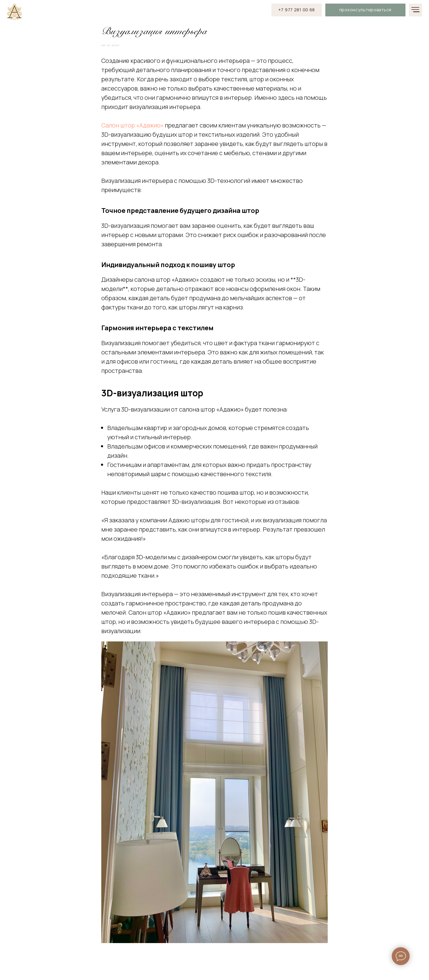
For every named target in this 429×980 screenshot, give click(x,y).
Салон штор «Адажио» (132, 129)
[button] (365, 10)
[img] (14, 12)
